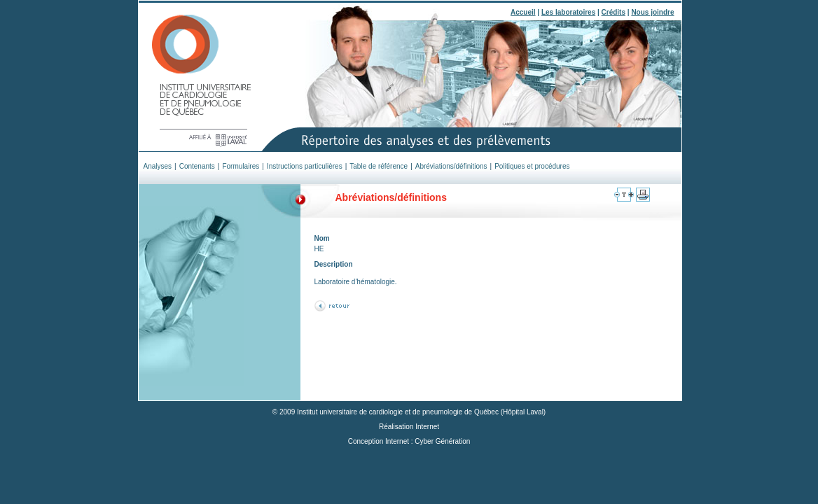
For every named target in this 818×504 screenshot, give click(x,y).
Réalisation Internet (409, 427)
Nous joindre (652, 12)
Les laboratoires (568, 12)
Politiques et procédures (532, 166)
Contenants (197, 166)
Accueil (523, 12)
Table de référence (379, 166)
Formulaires (241, 166)
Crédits (613, 12)
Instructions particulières (305, 166)
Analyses (158, 166)
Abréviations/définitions (451, 166)
